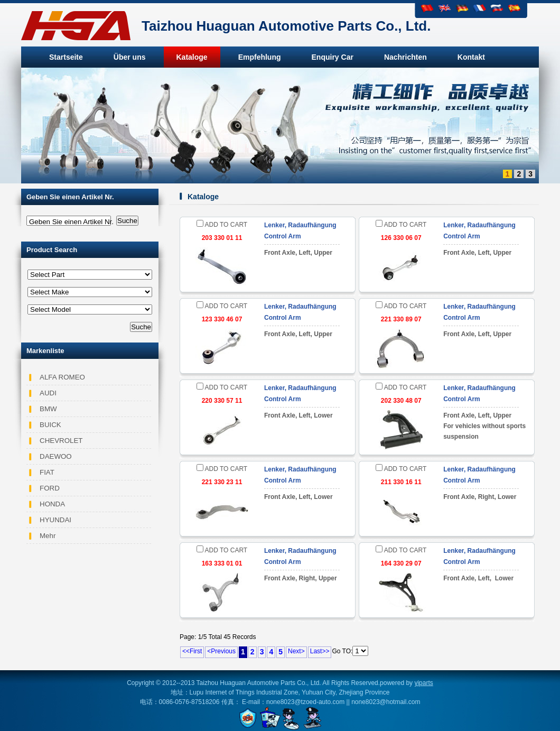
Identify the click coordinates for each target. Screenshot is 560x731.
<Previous (221, 651)
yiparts (423, 683)
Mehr (48, 536)
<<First (192, 651)
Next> (296, 651)
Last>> (320, 651)
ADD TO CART (222, 225)
